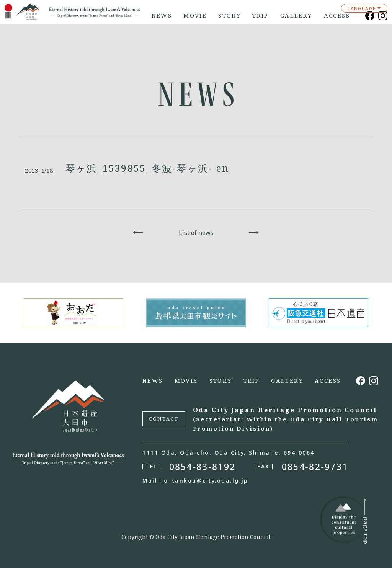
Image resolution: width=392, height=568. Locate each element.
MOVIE (195, 16)
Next (254, 233)
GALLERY (296, 16)
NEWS (162, 16)
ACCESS (337, 16)
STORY (229, 16)
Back (138, 233)
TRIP (261, 16)
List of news (196, 233)
